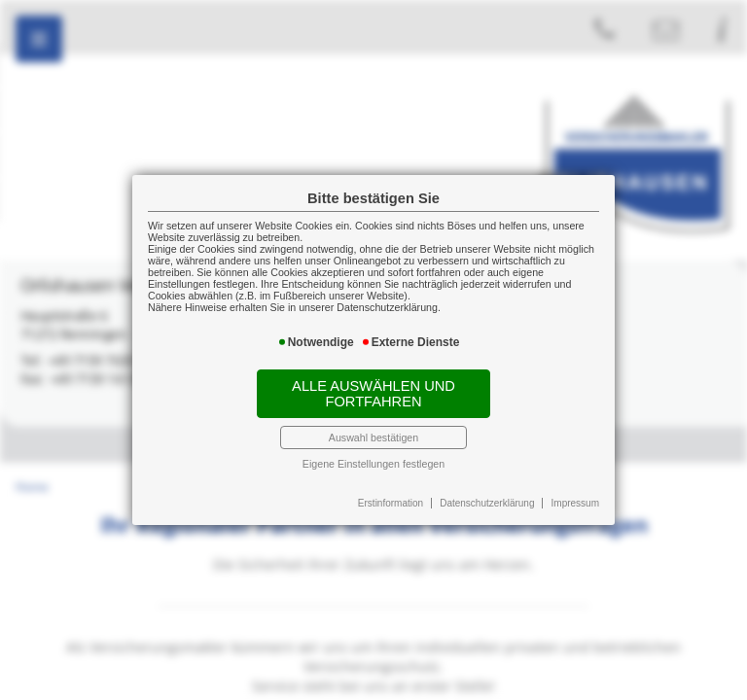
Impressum (575, 503)
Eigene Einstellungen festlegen (373, 464)
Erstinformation (391, 503)
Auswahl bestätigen (373, 437)
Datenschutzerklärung (487, 503)
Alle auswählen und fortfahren (373, 394)
